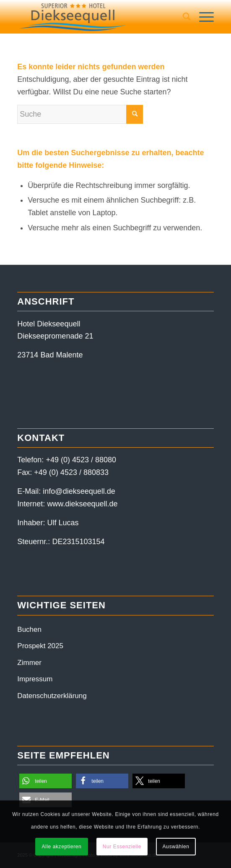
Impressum (35, 679)
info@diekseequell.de (79, 491)
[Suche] (183, 17)
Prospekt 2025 (40, 646)
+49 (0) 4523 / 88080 (81, 460)
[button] (45, 781)
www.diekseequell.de (82, 504)
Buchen (29, 629)
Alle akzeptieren (61, 847)
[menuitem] (183, 17)
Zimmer (29, 663)
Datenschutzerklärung (52, 696)
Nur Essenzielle (122, 847)
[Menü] (202, 17)
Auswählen (176, 847)
